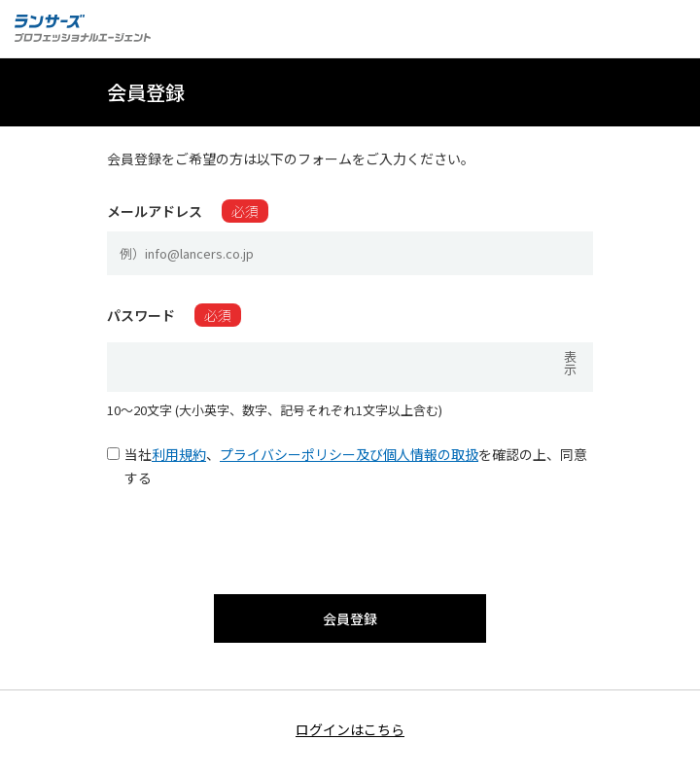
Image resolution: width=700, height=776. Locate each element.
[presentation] (350, 537)
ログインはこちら (350, 729)
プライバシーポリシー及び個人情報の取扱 (349, 454)
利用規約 (179, 454)
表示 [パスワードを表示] (570, 363)
